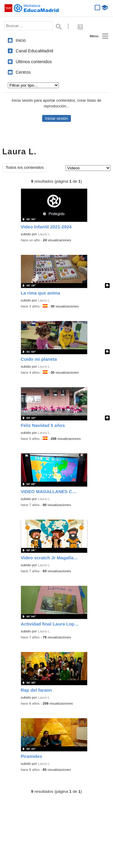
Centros (23, 72)
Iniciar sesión (56, 118)
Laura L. (44, 234)
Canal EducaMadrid (34, 51)
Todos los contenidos (25, 167)
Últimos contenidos (34, 62)
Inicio (21, 40)
